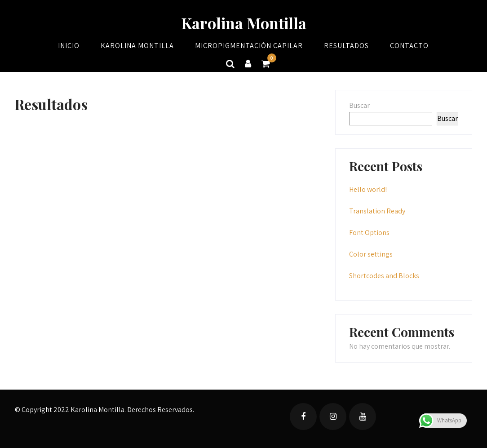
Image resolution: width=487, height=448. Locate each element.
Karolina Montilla (244, 23)
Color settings (371, 254)
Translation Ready (377, 211)
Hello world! (368, 189)
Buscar (359, 105)
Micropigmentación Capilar (249, 46)
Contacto (409, 46)
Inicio (69, 46)
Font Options (369, 233)
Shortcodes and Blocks (384, 276)
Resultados (346, 46)
